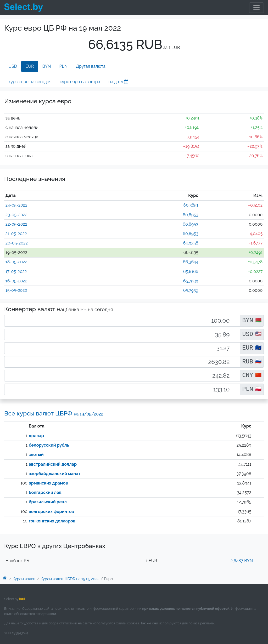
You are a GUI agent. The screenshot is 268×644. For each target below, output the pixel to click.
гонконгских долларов (52, 521)
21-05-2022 (16, 234)
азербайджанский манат (55, 474)
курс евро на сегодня (30, 82)
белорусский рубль (49, 445)
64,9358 (191, 243)
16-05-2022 (16, 281)
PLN (63, 66)
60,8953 (190, 215)
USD (13, 66)
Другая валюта (91, 66)
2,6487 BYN (242, 561)
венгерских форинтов (51, 512)
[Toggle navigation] (256, 8)
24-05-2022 (16, 205)
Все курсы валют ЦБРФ (54, 413)
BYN (47, 66)
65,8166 (191, 272)
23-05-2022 (16, 215)
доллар (36, 436)
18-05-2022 (16, 262)
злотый (36, 455)
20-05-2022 (17, 243)
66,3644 (191, 262)
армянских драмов (48, 483)
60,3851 (191, 205)
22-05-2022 (16, 224)
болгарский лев (45, 492)
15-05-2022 (16, 290)
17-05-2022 (16, 272)
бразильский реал (48, 502)
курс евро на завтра (80, 82)
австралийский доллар (53, 464)
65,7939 (191, 281)
